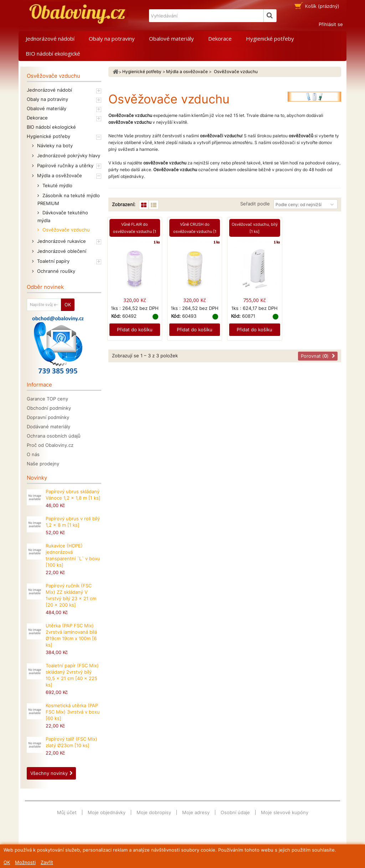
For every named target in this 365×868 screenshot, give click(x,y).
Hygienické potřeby (270, 39)
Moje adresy (196, 812)
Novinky (37, 478)
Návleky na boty (54, 145)
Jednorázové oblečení (61, 251)
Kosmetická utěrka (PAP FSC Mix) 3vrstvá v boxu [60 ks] (73, 712)
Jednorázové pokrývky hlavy (68, 155)
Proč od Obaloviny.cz (50, 445)
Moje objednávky (107, 812)
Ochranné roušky (55, 271)
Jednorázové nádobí (50, 39)
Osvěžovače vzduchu (65, 230)
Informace (39, 385)
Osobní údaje (235, 812)
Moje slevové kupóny (285, 812)
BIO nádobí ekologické (53, 53)
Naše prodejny (43, 464)
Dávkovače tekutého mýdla (63, 216)
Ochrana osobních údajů (54, 436)
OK (7, 862)
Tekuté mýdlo (57, 185)
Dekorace (220, 39)
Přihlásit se (331, 24)
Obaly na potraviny (112, 39)
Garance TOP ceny (47, 399)
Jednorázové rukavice (61, 241)
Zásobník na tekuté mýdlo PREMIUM (69, 199)
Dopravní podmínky (48, 417)
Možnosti (25, 862)
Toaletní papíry (53, 261)
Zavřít (47, 862)
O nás (33, 454)
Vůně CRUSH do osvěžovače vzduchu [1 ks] (195, 231)
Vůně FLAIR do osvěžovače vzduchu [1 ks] (135, 231)
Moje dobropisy (154, 812)
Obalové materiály (171, 39)
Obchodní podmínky (49, 408)
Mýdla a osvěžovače (59, 175)
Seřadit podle (255, 204)
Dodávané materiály (48, 427)
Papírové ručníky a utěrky (65, 165)
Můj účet (67, 812)
